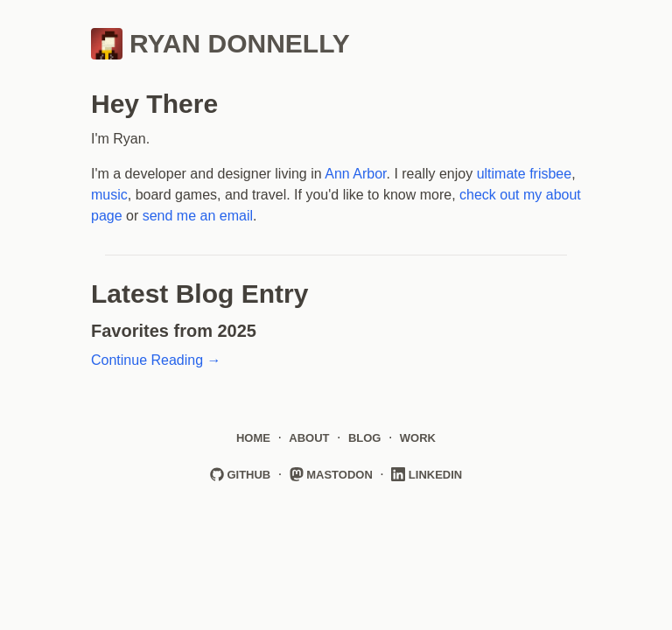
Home (253, 438)
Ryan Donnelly (220, 44)
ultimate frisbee (525, 174)
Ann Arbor (355, 174)
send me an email (198, 216)
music (109, 195)
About (309, 438)
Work (418, 438)
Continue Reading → (156, 360)
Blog (365, 438)
